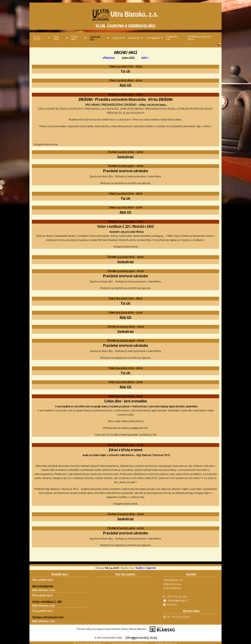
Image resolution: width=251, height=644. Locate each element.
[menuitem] (41, 37)
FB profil (170, 603)
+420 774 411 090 (177, 595)
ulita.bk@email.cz (177, 599)
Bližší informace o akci (44, 589)
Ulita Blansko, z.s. (125, 12)
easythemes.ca (141, 642)
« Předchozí (109, 57)
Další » (145, 57)
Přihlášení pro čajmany (166, 642)
